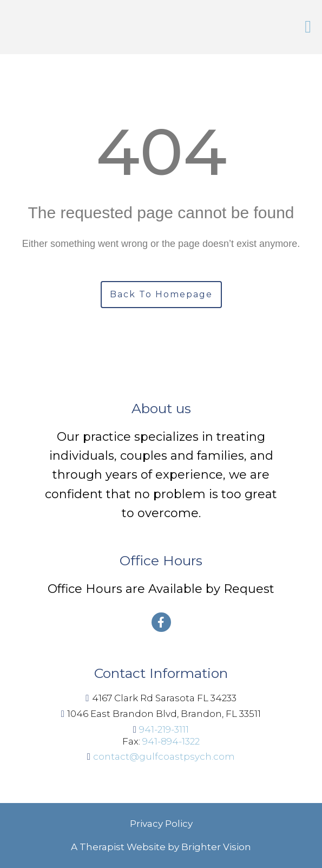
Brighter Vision (216, 847)
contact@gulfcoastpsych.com (164, 756)
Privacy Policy (161, 824)
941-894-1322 (171, 741)
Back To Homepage (161, 294)
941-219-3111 (164, 729)
